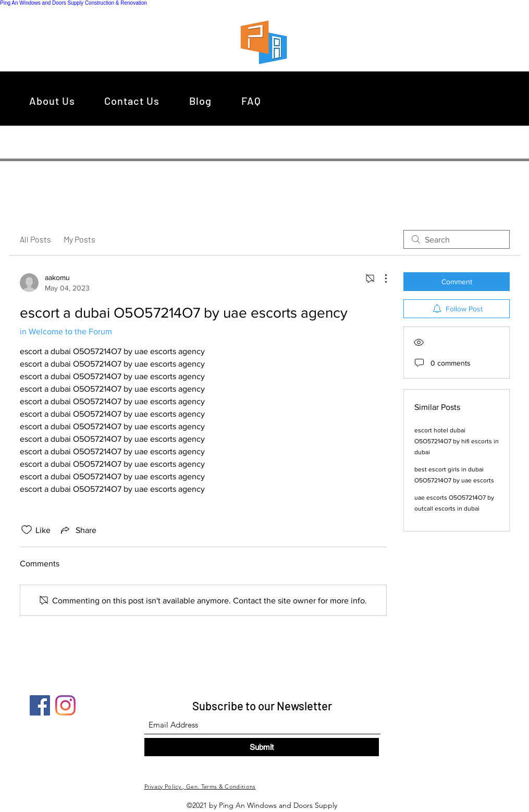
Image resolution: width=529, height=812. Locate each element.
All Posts (35, 239)
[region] (267, 42)
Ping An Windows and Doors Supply (42, 3)
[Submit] (262, 747)
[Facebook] (40, 705)
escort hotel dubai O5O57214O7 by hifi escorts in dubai (457, 441)
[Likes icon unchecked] (27, 530)
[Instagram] (65, 705)
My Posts (79, 239)
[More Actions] (380, 278)
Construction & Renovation (116, 3)
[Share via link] (78, 530)
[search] (457, 239)
